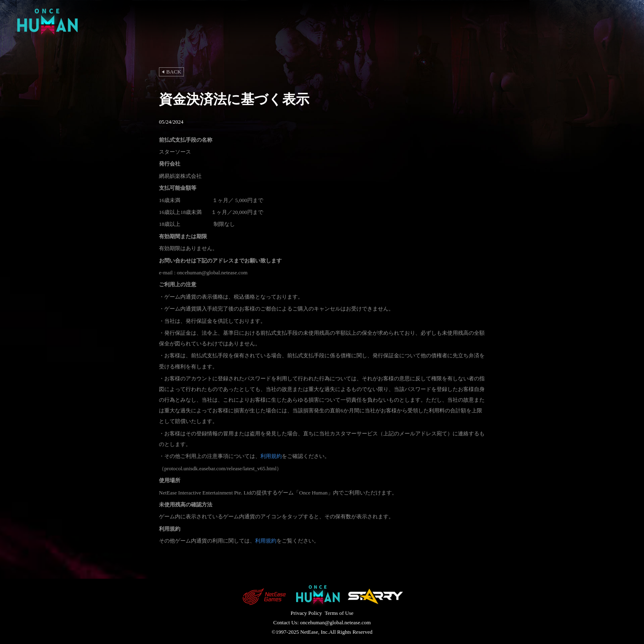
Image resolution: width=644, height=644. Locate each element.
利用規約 (271, 456)
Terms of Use (339, 613)
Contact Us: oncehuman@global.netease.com (322, 622)
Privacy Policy (306, 613)
